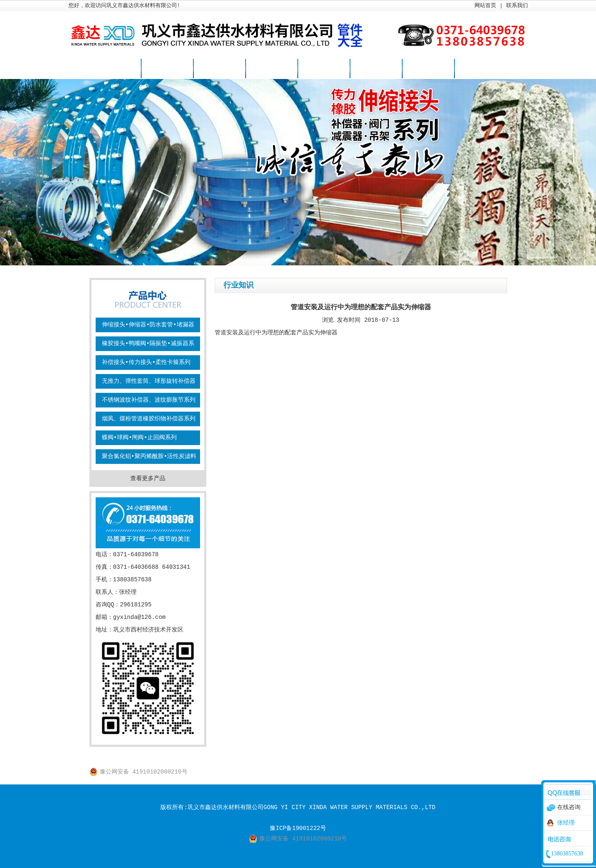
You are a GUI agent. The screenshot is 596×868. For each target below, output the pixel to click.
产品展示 (219, 69)
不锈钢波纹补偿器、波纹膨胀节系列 (149, 400)
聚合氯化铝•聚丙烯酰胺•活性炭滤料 (149, 456)
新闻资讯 (271, 69)
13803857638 (567, 854)
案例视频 (376, 69)
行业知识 (324, 69)
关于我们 (428, 69)
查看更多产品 (148, 479)
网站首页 (485, 6)
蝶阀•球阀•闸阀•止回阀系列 (139, 438)
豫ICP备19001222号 (298, 828)
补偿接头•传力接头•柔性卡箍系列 (146, 362)
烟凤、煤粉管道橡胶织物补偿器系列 (149, 419)
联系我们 (517, 6)
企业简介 (167, 69)
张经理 (566, 823)
